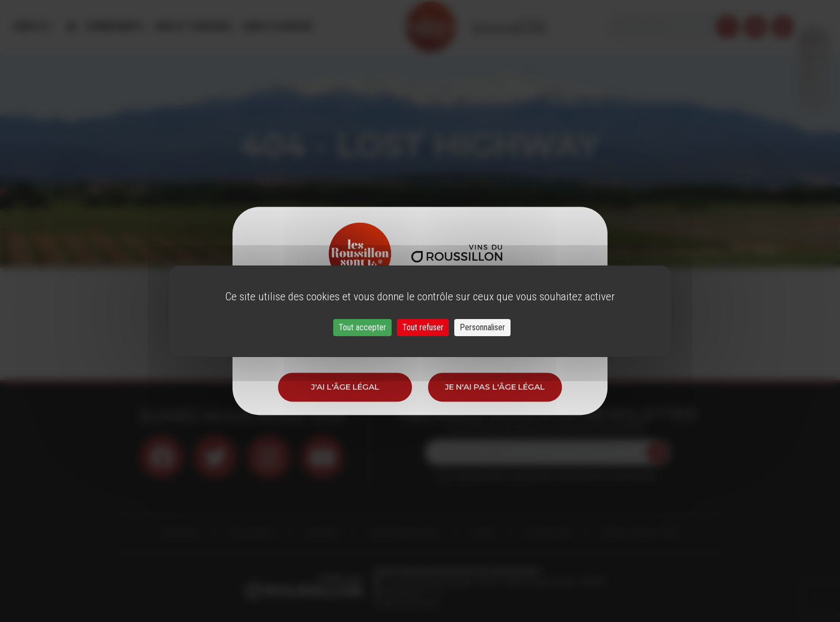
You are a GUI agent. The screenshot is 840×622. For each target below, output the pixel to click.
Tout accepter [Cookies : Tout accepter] (362, 327)
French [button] (814, 26)
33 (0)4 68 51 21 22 (412, 593)
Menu (31, 26)
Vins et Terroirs (193, 26)
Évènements (115, 26)
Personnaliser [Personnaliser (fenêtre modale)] (482, 327)
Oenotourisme (277, 26)
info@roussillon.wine (406, 603)
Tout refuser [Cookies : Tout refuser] (423, 327)
